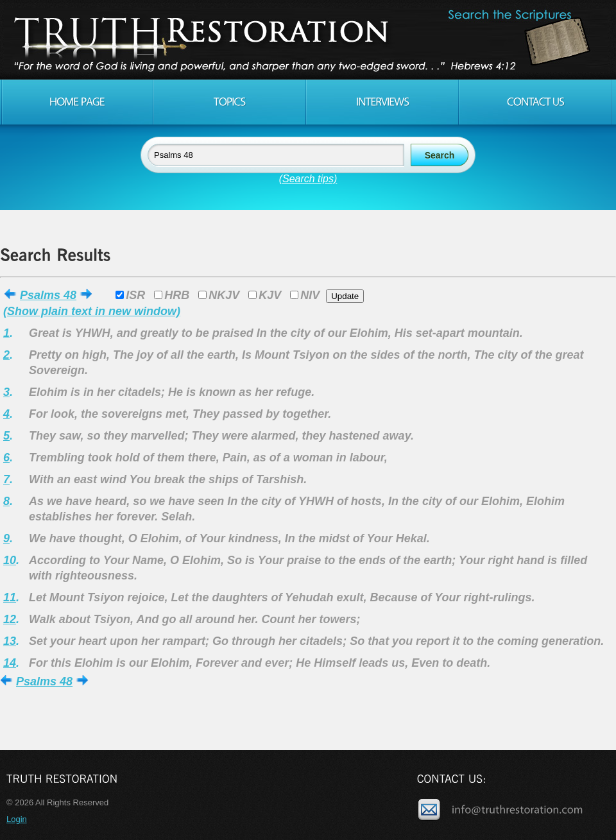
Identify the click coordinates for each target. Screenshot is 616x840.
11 (10, 597)
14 (10, 663)
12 (10, 619)
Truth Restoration (306, 40)
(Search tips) (308, 179)
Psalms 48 (48, 295)
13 (10, 641)
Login (17, 819)
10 (10, 560)
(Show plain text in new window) (92, 311)
